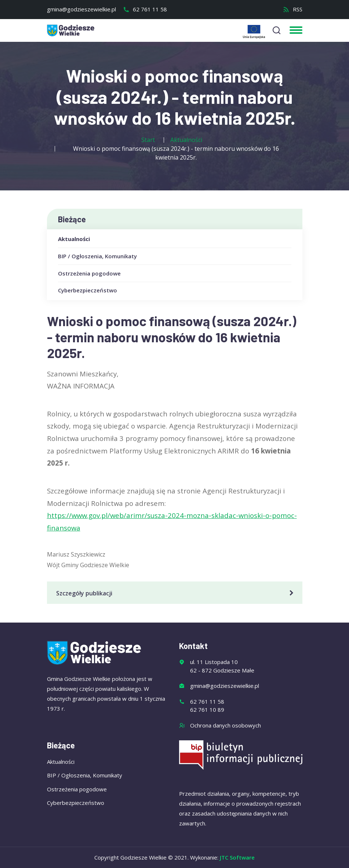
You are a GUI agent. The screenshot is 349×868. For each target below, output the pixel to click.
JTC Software (237, 857)
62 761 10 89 (207, 710)
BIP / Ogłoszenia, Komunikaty (97, 256)
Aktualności (74, 239)
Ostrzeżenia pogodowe (89, 273)
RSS (293, 9)
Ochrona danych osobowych (226, 725)
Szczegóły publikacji (176, 593)
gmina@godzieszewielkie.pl (81, 9)
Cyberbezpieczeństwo (88, 290)
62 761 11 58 (145, 9)
